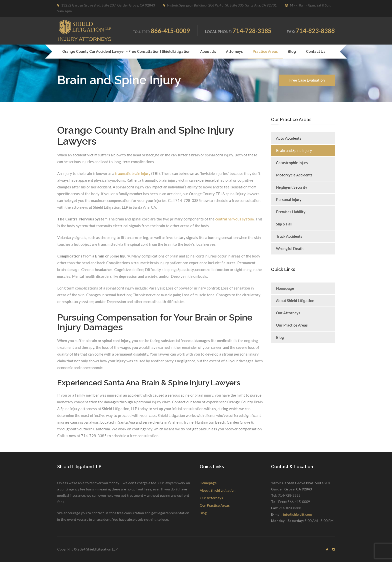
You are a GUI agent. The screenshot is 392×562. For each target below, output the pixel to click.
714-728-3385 (252, 31)
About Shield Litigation (295, 301)
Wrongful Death (290, 248)
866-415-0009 (170, 31)
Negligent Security (292, 187)
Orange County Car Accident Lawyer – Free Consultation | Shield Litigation (126, 52)
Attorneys (234, 52)
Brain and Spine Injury (294, 150)
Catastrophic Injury (292, 163)
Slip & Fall (284, 224)
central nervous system (234, 219)
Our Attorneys (288, 313)
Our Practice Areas (292, 325)
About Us (208, 52)
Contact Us (316, 52)
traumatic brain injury (133, 173)
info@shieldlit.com (297, 514)
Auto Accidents (289, 138)
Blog (292, 52)
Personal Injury (289, 199)
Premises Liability (291, 212)
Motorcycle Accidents (294, 175)
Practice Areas (265, 52)
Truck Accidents (289, 236)
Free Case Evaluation (307, 80)
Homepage (285, 288)
